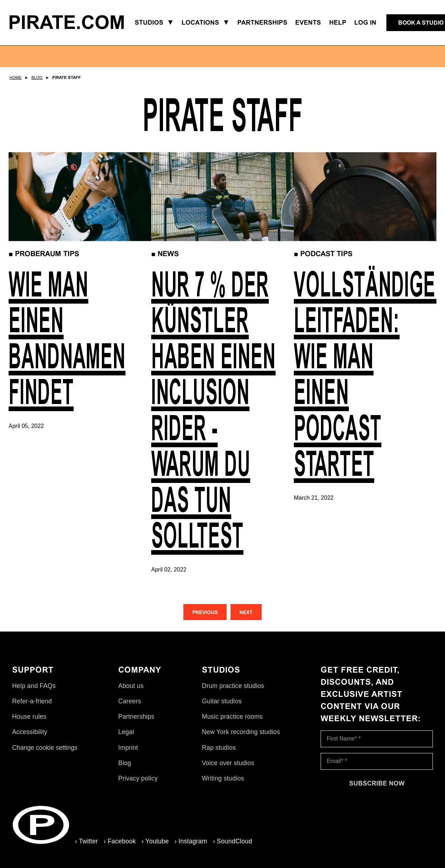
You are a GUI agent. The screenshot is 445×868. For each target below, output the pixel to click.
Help (338, 23)
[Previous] (205, 612)
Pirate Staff (66, 78)
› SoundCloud (232, 841)
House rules (29, 717)
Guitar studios (222, 701)
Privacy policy (138, 778)
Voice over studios (228, 763)
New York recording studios (241, 732)
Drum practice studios (233, 686)
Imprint (128, 748)
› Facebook (120, 841)
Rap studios (219, 748)
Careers (130, 701)
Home (16, 78)
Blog (37, 78)
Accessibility (30, 732)
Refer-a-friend (32, 701)
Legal (126, 732)
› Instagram (191, 841)
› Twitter (86, 841)
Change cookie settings (45, 748)
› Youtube (155, 841)
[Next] (246, 612)
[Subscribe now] (377, 783)
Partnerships (136, 717)
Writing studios (223, 778)
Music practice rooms (232, 717)
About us (131, 686)
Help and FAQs (34, 686)
